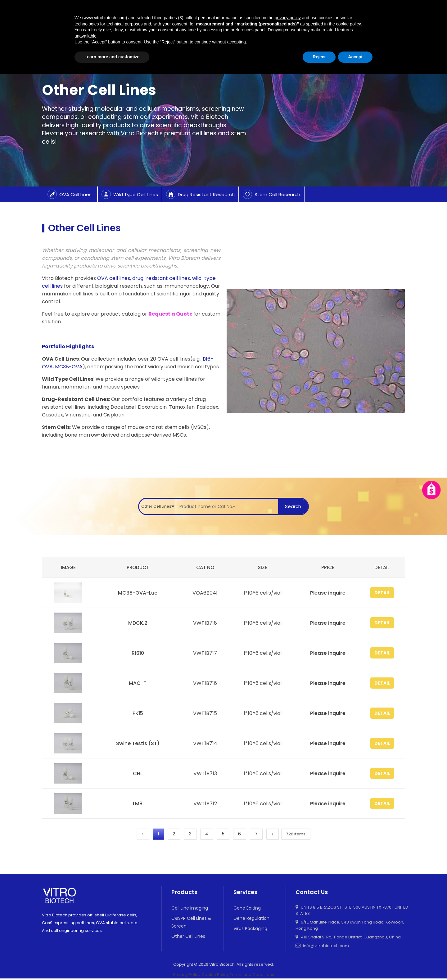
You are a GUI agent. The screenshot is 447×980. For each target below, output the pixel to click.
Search (294, 506)
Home (48, 56)
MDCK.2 (137, 623)
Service (227, 13)
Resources (341, 13)
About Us (342, 33)
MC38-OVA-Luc (137, 593)
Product (199, 13)
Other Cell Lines (99, 56)
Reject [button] (319, 963)
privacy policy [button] (288, 924)
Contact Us (393, 23)
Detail (380, 593)
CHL (137, 773)
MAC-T (137, 683)
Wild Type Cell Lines (68, 379)
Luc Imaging (262, 13)
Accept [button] (355, 963)
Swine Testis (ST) (137, 743)
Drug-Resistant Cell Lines (75, 399)
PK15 (137, 713)
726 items (301, 835)
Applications (302, 13)
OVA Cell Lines (60, 359)
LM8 (137, 804)
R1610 (137, 653)
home (172, 13)
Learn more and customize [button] (112, 963)
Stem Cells (56, 427)
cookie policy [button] (348, 930)
